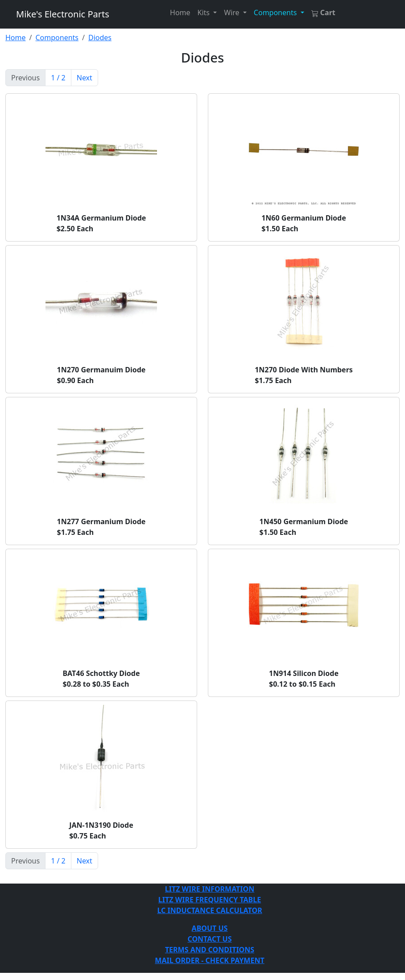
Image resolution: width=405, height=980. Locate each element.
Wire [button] (232, 13)
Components (57, 38)
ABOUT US (210, 928)
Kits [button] (205, 13)
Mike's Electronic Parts (63, 14)
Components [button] (276, 13)
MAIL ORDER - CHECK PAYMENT (209, 960)
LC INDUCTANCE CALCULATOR (209, 910)
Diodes (100, 38)
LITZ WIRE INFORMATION (210, 889)
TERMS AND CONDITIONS (210, 950)
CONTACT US (209, 939)
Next (85, 78)
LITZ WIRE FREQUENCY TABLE (210, 900)
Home (180, 13)
